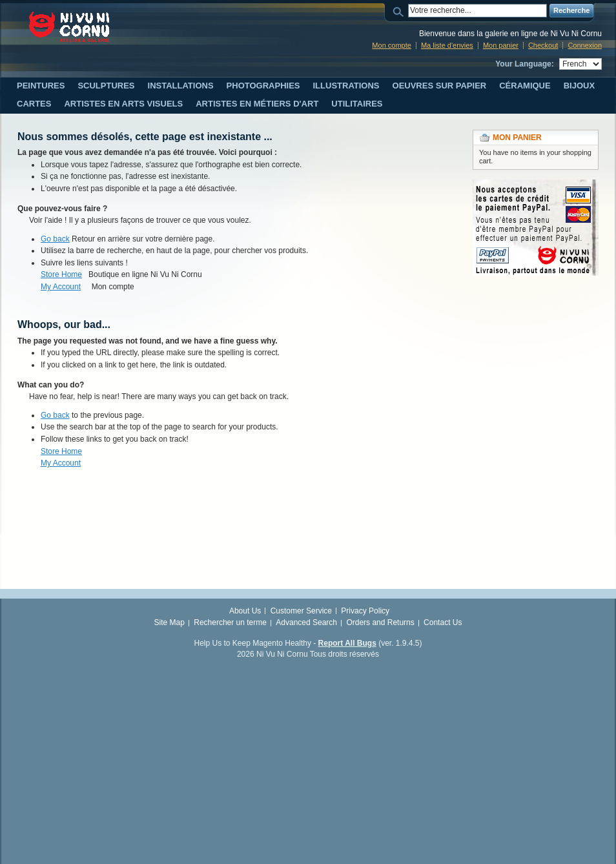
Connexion (585, 45)
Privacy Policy (365, 611)
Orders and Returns (380, 622)
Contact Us (443, 622)
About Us (245, 611)
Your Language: (524, 64)
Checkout (543, 45)
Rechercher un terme (230, 622)
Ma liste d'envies (447, 45)
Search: (400, 11)
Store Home (61, 274)
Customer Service (301, 611)
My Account (61, 287)
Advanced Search (306, 622)
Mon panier (501, 45)
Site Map (169, 622)
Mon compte (392, 45)
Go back (55, 239)
